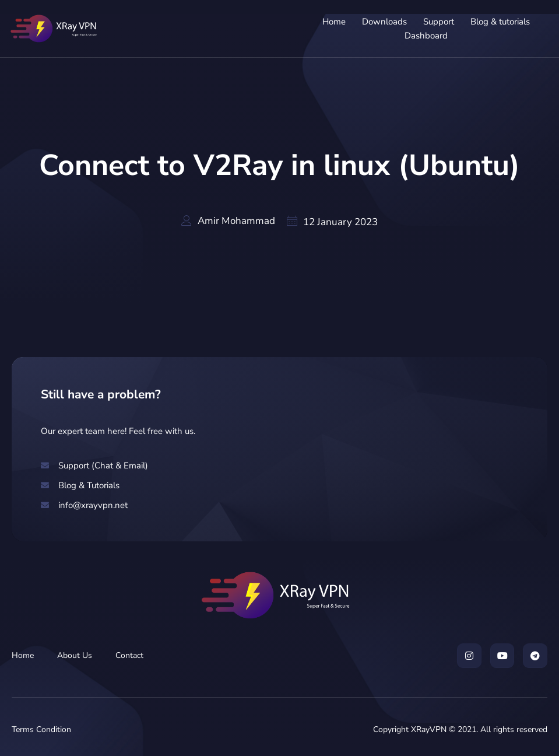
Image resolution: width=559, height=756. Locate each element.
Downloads (383, 22)
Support (437, 22)
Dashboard (425, 36)
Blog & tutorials (499, 22)
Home (333, 22)
